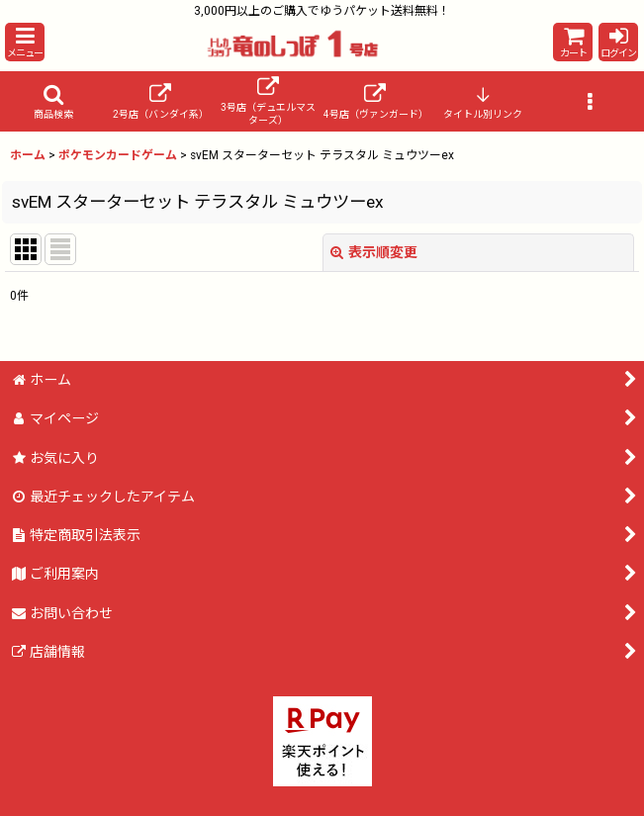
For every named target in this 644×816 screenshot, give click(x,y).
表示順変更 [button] (374, 252)
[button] (25, 42)
